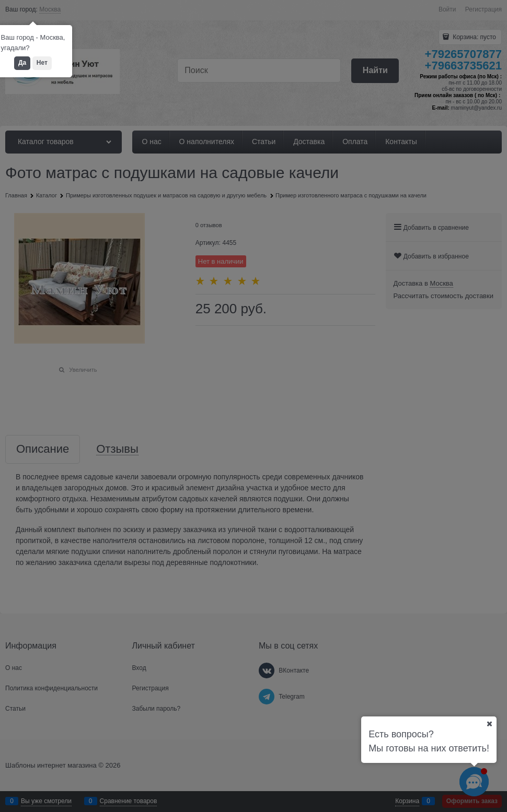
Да (22, 63)
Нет (42, 63)
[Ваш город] (489, 724)
